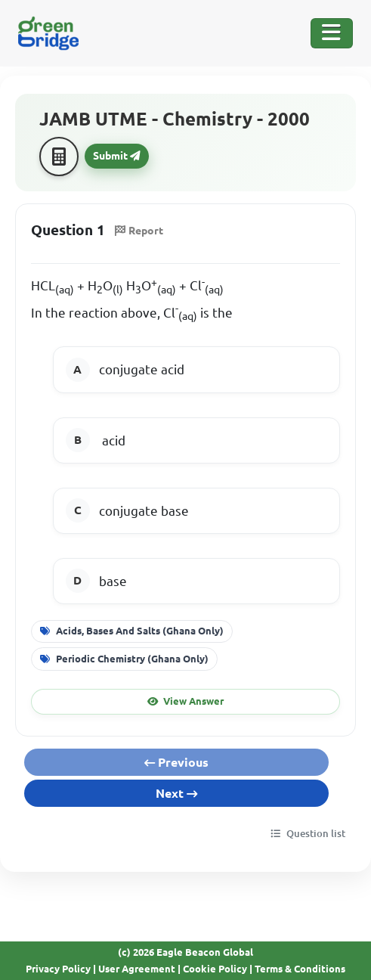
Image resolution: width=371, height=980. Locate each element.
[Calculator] (59, 157)
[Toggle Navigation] (332, 33)
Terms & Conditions (300, 969)
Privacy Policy (58, 969)
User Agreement (137, 969)
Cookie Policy (215, 969)
